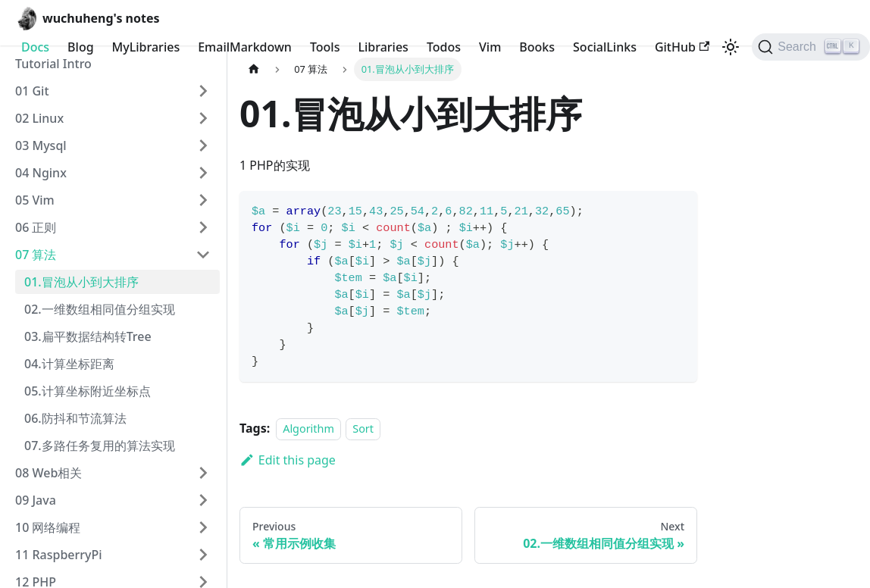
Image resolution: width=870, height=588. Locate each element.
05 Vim (35, 200)
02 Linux (39, 118)
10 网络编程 (48, 527)
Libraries (383, 47)
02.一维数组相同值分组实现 (100, 309)
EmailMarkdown (245, 47)
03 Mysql (41, 145)
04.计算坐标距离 (69, 364)
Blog (80, 47)
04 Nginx (41, 173)
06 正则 (36, 227)
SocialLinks (605, 47)
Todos (444, 47)
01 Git (32, 91)
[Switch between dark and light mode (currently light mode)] (731, 47)
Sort (363, 428)
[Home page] (254, 69)
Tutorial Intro (53, 64)
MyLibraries (146, 47)
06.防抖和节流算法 (75, 418)
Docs (35, 47)
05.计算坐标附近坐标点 (88, 391)
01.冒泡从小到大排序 (81, 282)
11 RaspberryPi (59, 555)
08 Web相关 (49, 473)
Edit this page (288, 460)
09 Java (36, 500)
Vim (490, 47)
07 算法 (36, 255)
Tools (325, 47)
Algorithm (308, 428)
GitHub (682, 47)
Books (537, 47)
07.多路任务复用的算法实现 (100, 446)
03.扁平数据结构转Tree (88, 336)
